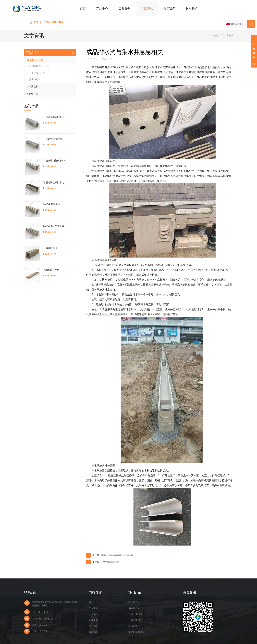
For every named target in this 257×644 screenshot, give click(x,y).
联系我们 (179, 9)
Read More (50, 116)
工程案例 (112, 9)
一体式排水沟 (50, 241)
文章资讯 (134, 9)
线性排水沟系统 (35, 53)
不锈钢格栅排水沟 (52, 132)
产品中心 (90, 9)
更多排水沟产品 (37, 66)
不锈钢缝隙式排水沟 (54, 110)
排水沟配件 (35, 73)
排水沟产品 (134, 596)
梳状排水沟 (134, 619)
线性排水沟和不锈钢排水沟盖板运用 (117, 549)
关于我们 (157, 9)
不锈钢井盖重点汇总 (110, 555)
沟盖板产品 (134, 601)
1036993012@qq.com (44, 612)
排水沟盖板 (32, 80)
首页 (70, 9)
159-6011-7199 (244, 7)
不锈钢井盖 (32, 87)
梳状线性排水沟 (51, 263)
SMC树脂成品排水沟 (39, 60)
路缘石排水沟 (135, 607)
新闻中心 (93, 613)
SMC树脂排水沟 (52, 198)
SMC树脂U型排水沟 (54, 219)
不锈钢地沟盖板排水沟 (55, 154)
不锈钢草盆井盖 (136, 625)
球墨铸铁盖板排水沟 (54, 176)
